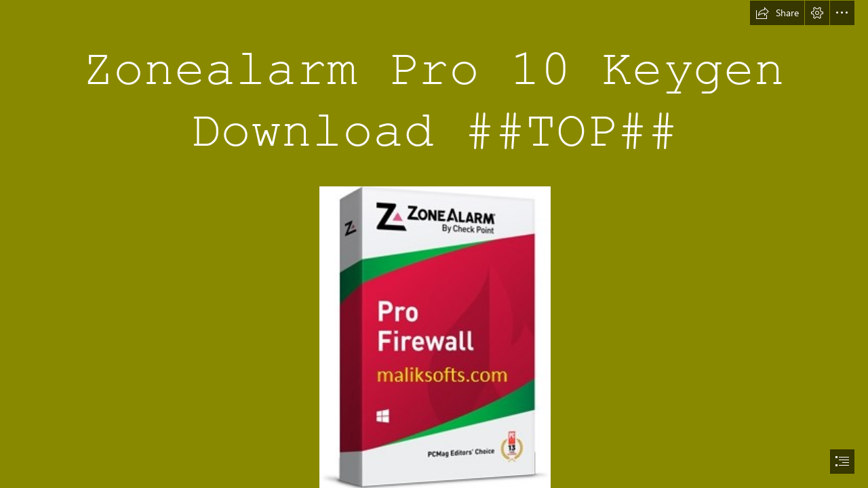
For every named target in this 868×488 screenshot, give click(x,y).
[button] (777, 13)
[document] (434, 244)
